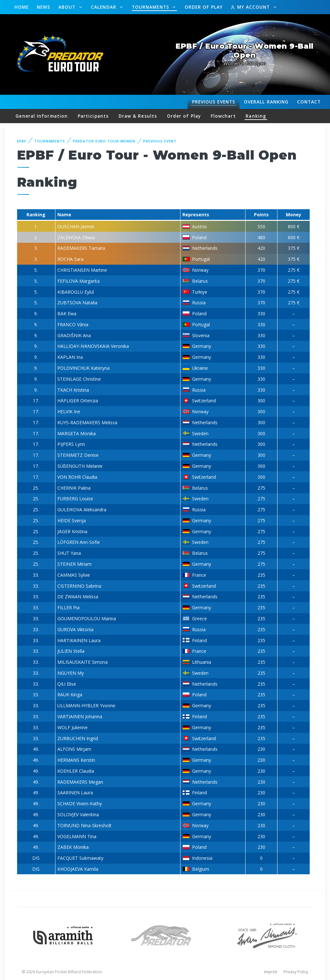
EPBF (22, 141)
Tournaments (151, 7)
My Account (251, 7)
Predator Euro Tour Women (104, 141)
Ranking (266, 102)
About (68, 7)
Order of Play (204, 7)
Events (214, 102)
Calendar (104, 7)
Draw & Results (138, 116)
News (44, 7)
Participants (93, 116)
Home (22, 7)
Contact (309, 102)
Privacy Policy (296, 972)
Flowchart (223, 116)
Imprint (271, 972)
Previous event (160, 141)
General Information (42, 116)
